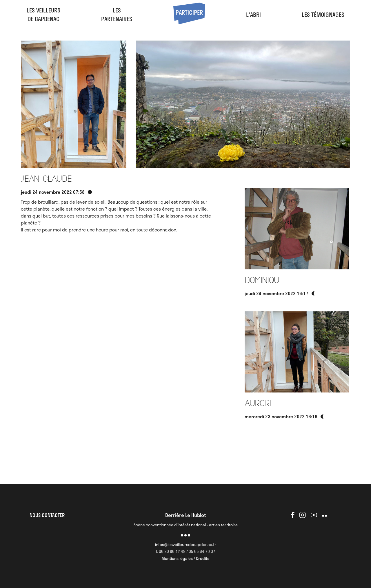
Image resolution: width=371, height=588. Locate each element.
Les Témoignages (323, 14)
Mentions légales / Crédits (185, 558)
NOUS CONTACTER (47, 515)
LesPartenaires (117, 14)
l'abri (253, 14)
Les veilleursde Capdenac (43, 14)
